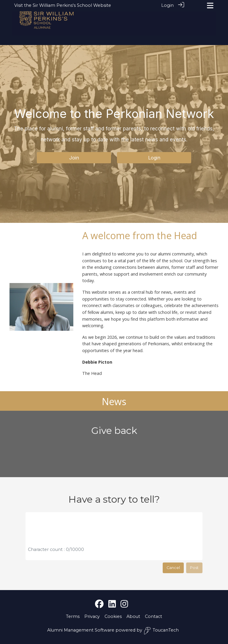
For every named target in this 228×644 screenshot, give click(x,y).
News (114, 401)
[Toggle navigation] (210, 5)
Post (194, 568)
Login (167, 5)
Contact (153, 616)
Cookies (113, 616)
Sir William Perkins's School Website (72, 5)
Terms (73, 616)
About (133, 616)
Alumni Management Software (81, 630)
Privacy (92, 616)
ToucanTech (161, 631)
